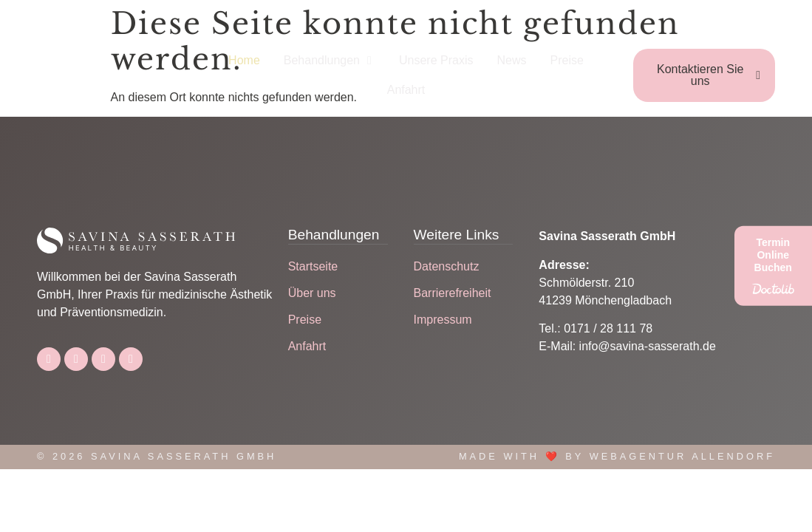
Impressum (443, 320)
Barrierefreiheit (453, 293)
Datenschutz (447, 266)
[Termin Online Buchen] (773, 266)
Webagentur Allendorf (682, 456)
